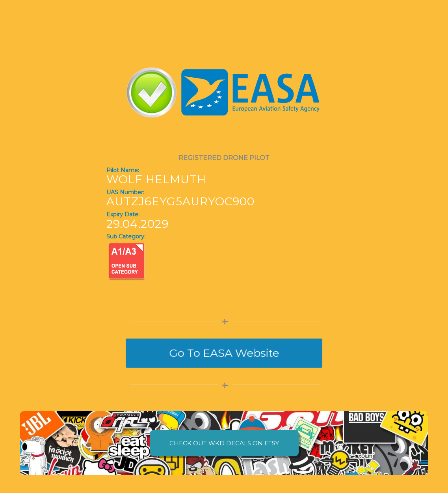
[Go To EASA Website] (224, 353)
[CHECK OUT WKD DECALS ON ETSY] (224, 443)
